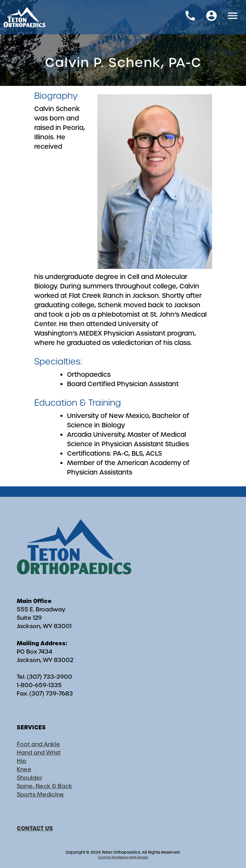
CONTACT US (35, 828)
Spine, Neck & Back (44, 786)
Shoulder (29, 778)
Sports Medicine (40, 795)
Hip (21, 761)
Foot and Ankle (38, 744)
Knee (24, 769)
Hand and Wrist (39, 753)
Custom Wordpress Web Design (123, 857)
